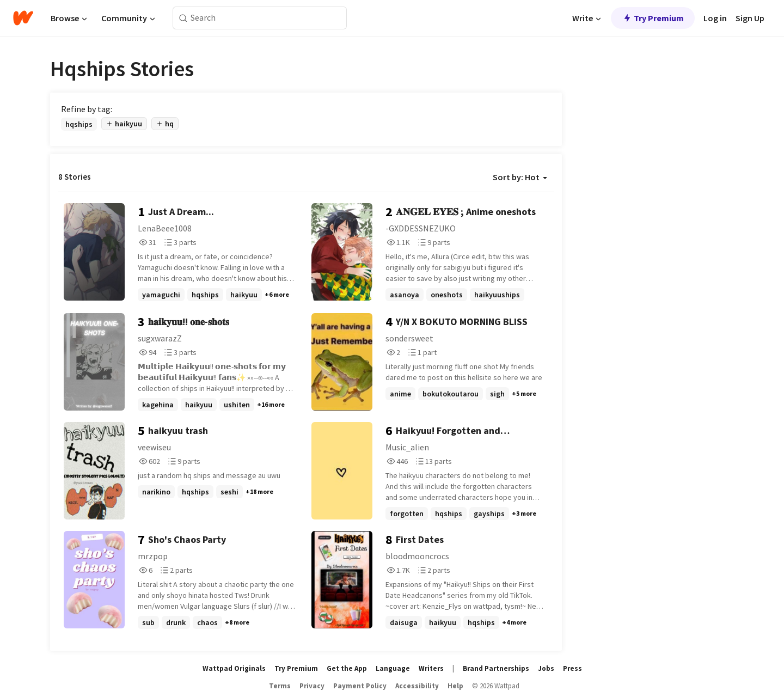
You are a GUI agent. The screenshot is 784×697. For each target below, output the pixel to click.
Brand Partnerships (496, 668)
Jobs (546, 668)
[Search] (183, 18)
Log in (715, 18)
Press (572, 668)
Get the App (347, 668)
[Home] (23, 18)
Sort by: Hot (520, 177)
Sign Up (750, 18)
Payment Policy (360, 686)
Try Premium (653, 18)
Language (393, 668)
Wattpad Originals (234, 668)
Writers (431, 668)
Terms (280, 686)
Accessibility (417, 686)
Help (455, 686)
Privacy (312, 686)
